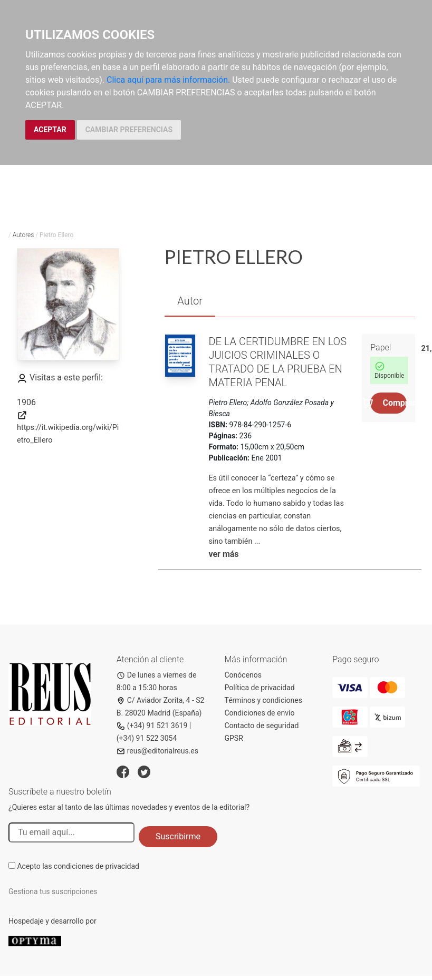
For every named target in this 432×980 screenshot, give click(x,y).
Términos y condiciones (263, 700)
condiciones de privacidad (97, 866)
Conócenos (243, 675)
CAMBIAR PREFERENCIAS (129, 130)
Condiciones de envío (260, 713)
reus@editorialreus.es (157, 751)
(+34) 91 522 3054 (147, 738)
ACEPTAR (50, 130)
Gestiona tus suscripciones (53, 891)
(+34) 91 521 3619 (152, 726)
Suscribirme (178, 836)
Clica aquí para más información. (168, 80)
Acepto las (78, 866)
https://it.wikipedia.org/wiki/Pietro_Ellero (68, 428)
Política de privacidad (260, 688)
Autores (23, 235)
